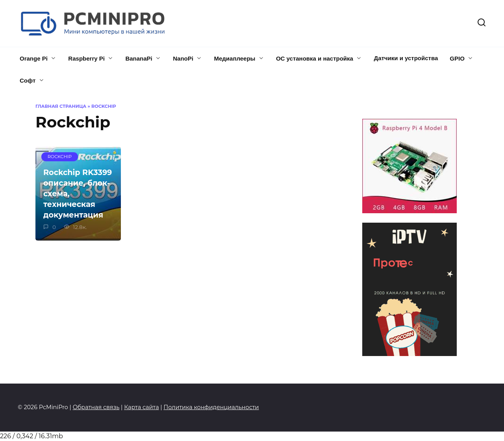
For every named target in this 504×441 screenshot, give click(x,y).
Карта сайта (141, 407)
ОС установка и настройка (315, 58)
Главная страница (61, 106)
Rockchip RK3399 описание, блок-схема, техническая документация (78, 194)
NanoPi (183, 58)
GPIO (457, 58)
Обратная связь (96, 407)
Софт (28, 80)
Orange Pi (34, 58)
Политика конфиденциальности (211, 407)
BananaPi (139, 58)
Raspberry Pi (86, 58)
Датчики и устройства (406, 58)
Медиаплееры (234, 58)
